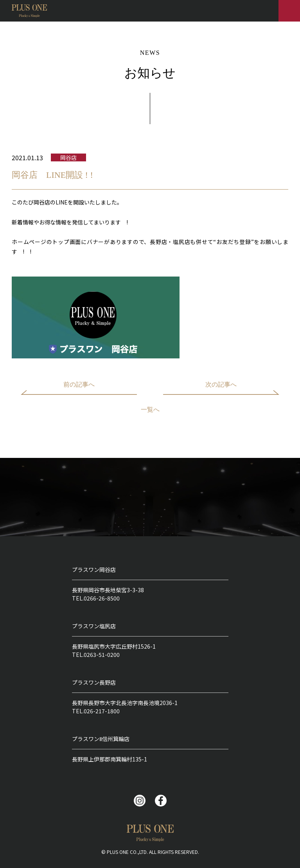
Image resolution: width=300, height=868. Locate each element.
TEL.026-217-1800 (96, 711)
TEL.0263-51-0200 (96, 655)
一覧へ (150, 410)
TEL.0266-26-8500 (96, 598)
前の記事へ (79, 384)
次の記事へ (221, 384)
